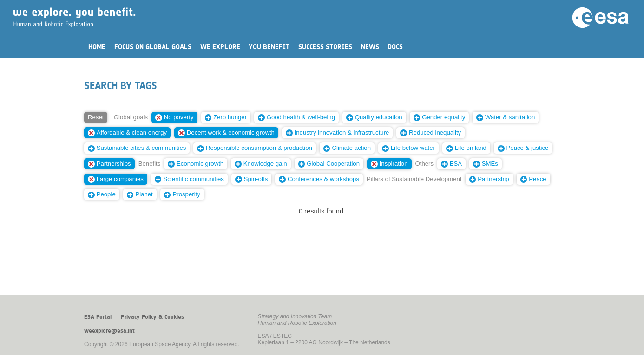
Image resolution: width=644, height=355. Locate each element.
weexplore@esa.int (109, 331)
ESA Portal (98, 317)
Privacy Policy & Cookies (152, 317)
